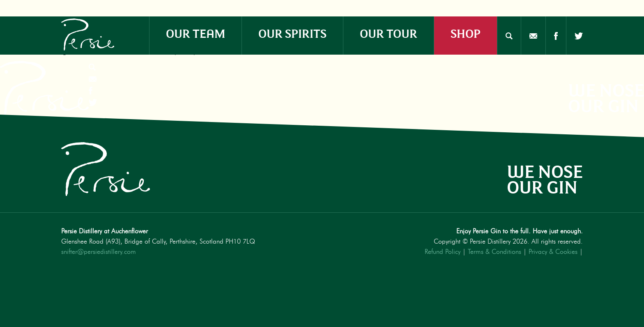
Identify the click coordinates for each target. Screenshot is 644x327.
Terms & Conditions (494, 252)
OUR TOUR (389, 33)
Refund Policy (443, 252)
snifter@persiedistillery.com (99, 252)
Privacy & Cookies (553, 252)
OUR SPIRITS (292, 33)
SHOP (466, 33)
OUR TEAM (195, 33)
